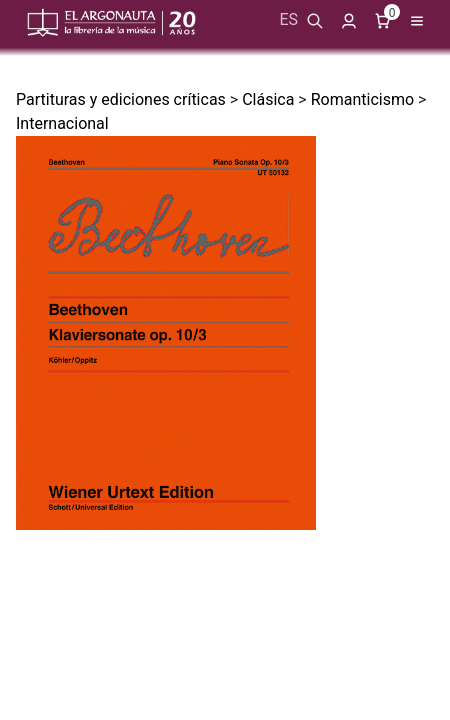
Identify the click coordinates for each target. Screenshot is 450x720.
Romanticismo (362, 99)
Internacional (62, 123)
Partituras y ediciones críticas (121, 99)
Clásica (268, 99)
